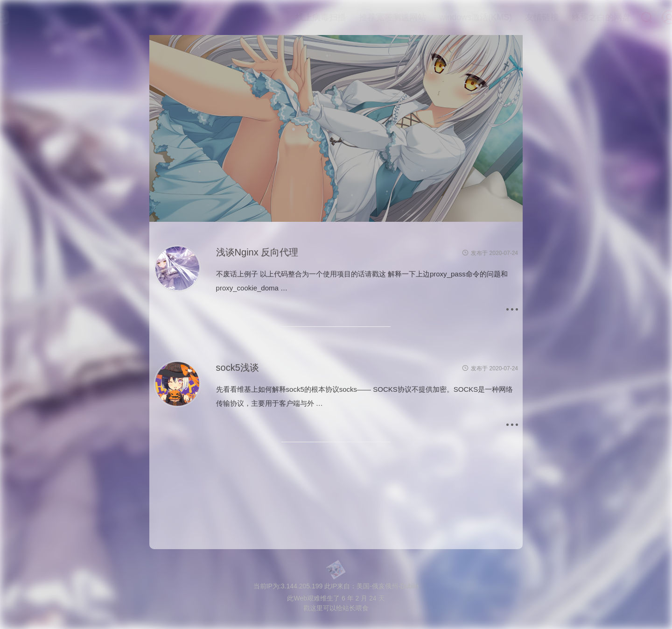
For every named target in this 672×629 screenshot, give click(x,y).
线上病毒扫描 (301, 17)
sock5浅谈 (238, 368)
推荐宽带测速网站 (373, 17)
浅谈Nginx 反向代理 (257, 252)
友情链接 (523, 17)
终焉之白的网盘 (582, 17)
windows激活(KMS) (456, 17)
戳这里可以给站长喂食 (336, 608)
